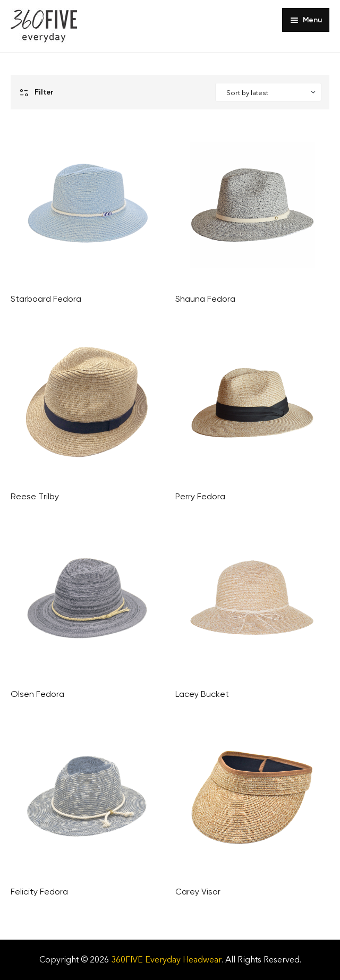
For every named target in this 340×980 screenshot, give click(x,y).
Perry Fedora (200, 496)
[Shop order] (268, 92)
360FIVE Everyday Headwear (166, 960)
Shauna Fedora (205, 299)
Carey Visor (198, 892)
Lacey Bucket (202, 694)
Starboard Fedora (46, 299)
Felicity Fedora (39, 892)
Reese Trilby (35, 496)
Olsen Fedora (37, 694)
